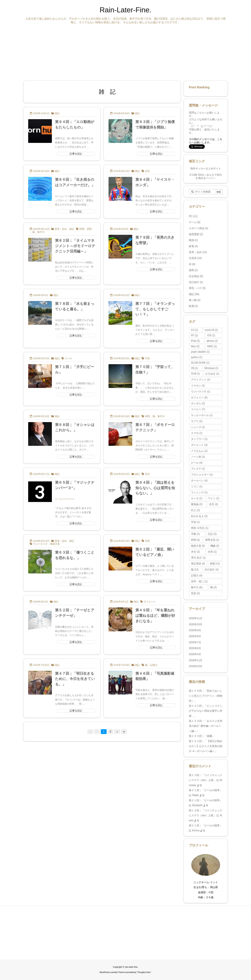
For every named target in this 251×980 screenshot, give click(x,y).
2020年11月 (196, 618)
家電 (193, 246)
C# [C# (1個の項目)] (194, 330)
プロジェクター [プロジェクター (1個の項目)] (202, 475)
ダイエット (150, 602)
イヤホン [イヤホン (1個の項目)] (198, 386)
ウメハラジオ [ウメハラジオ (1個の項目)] (200, 392)
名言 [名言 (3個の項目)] (213, 504)
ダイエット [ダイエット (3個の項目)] (199, 445)
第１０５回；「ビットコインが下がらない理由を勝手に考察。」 (206, 711)
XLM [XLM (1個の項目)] (195, 374)
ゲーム (195, 222)
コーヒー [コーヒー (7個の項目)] (198, 409)
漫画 (193, 270)
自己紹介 (196, 282)
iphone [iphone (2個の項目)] (212, 341)
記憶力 (154, 665)
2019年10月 (196, 666)
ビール (68, 358)
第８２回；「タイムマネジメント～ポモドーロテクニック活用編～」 (75, 246)
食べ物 (195, 300)
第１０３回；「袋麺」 (202, 736)
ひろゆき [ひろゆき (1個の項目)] (212, 374)
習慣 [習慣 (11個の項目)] (215, 564)
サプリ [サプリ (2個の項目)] (197, 421)
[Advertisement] (119, 52)
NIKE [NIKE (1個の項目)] (212, 346)
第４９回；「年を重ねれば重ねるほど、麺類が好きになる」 (155, 615)
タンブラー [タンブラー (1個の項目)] (199, 439)
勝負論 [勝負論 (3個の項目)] (197, 504)
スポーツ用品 (198, 228)
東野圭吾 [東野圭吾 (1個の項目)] (212, 540)
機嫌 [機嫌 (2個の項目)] (215, 546)
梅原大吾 (55, 544)
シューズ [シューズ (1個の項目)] (198, 427)
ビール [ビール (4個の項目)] (197, 463)
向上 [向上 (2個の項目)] (195, 510)
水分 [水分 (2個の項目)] (195, 552)
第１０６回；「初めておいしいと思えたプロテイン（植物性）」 (206, 696)
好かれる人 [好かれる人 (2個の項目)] (199, 516)
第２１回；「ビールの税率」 (206, 790)
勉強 (193, 240)
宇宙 (147, 358)
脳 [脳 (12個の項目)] (195, 570)
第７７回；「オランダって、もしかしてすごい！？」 (155, 309)
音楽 (147, 541)
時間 (82, 229)
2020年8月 (195, 636)
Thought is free (144, 972)
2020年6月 (195, 648)
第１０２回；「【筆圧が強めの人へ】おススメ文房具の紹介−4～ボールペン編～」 (206, 746)
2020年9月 (195, 630)
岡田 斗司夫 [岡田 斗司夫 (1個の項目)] (200, 528)
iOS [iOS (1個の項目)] (211, 335)
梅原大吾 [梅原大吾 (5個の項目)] (198, 546)
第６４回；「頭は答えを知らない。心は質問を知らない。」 (155, 488)
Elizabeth (197, 805)
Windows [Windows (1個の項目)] (211, 368)
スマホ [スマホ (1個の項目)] (197, 433)
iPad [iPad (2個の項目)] (195, 341)
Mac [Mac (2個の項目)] (195, 346)
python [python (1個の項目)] (197, 357)
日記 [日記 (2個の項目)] (212, 534)
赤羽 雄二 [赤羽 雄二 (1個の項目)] (199, 581)
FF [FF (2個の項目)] (194, 335)
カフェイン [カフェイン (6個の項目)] (199, 397)
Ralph (195, 795)
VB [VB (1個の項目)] (194, 368)
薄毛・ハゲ (197, 288)
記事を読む (76, 154)
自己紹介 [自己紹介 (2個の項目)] (212, 570)
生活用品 (196, 276)
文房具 (195, 258)
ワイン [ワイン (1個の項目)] (213, 498)
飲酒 (193, 306)
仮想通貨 (196, 234)
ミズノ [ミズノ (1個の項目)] (197, 486)
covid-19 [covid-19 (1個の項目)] (211, 330)
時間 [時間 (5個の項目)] (195, 540)
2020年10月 (196, 624)
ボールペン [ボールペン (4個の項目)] (199, 481)
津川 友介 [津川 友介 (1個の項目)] (198, 558)
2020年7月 (195, 642)
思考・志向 (61, 229)
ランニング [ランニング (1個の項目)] (199, 492)
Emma (196, 830)
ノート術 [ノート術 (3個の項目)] (198, 457)
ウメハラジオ (40, 544)
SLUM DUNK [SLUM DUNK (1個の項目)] (200, 363)
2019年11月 (196, 660)
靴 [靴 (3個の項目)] (213, 587)
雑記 (57, 113)
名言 (147, 171)
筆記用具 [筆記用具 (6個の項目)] (198, 564)
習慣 (89, 229)
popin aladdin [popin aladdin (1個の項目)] (200, 352)
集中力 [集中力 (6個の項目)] (197, 587)
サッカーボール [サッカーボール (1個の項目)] (202, 415)
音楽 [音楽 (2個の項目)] (195, 593)
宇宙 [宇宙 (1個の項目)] (195, 522)
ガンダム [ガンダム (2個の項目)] (198, 403)
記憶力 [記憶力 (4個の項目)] (197, 575)
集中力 (41, 232)
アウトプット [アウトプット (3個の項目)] (200, 380)
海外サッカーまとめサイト (206, 168)
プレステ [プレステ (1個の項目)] (198, 469)
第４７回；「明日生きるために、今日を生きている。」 (75, 679)
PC (193, 216)
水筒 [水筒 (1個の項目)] (212, 552)
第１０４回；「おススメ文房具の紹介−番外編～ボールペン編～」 (206, 726)
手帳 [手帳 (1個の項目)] (195, 534)
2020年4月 (195, 654)
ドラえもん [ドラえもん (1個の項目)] (199, 451)
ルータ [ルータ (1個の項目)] (197, 498)
